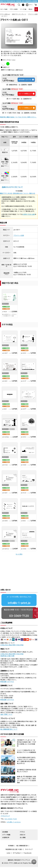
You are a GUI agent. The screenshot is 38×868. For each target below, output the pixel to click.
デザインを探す (14, 9)
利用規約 (11, 839)
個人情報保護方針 (22, 839)
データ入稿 (23, 9)
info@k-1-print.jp (19, 596)
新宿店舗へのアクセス (7, 675)
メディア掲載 (6, 828)
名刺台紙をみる (18, 193)
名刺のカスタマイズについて (12, 187)
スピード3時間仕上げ (27, 108)
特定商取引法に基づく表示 (14, 843)
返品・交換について (6, 708)
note (8, 846)
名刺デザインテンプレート (19, 14)
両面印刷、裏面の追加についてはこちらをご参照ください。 (18, 117)
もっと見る (19, 554)
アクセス (22, 825)
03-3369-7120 (19, 609)
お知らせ (23, 828)
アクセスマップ (5, 809)
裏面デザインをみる (6, 193)
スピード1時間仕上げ (27, 94)
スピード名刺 (4, 9)
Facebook (28, 846)
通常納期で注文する (26, 80)
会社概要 (5, 825)
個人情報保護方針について (9, 723)
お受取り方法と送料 (29, 214)
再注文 (31, 9)
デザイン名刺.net (5, 14)
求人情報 (23, 831)
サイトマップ (29, 843)
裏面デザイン (5, 166)
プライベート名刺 (33, 14)
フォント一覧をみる (29, 193)
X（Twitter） (17, 846)
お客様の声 (6, 831)
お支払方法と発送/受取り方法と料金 (12, 638)
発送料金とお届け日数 (7, 649)
